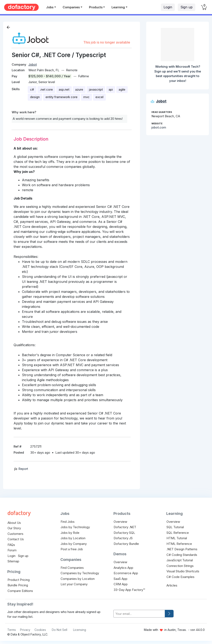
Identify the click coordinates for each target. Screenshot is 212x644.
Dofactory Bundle (126, 544)
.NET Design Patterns (182, 549)
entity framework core (62, 97)
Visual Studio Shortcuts (183, 571)
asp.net (64, 89)
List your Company (74, 584)
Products (96, 7)
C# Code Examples (180, 577)
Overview (120, 522)
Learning (118, 7)
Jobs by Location (73, 538)
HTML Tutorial (177, 538)
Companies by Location (78, 579)
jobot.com (159, 127)
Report (21, 469)
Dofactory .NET (125, 527)
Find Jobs (68, 522)
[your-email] (139, 614)
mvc (86, 97)
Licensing (80, 630)
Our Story (14, 528)
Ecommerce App (126, 573)
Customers (15, 534)
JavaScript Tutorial (180, 560)
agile (122, 89)
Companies (71, 7)
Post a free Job (72, 549)
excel (99, 97)
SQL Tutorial (175, 527)
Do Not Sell (60, 630)
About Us (14, 523)
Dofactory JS (123, 538)
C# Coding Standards (182, 555)
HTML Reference (179, 544)
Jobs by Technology (75, 527)
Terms (12, 630)
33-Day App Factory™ (129, 590)
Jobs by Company (74, 544)
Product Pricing (19, 580)
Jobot (33, 64)
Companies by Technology (80, 573)
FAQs (11, 545)
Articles (172, 585)
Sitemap (13, 561)
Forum (12, 550)
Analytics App (123, 568)
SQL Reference (178, 533)
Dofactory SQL (124, 533)
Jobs (50, 7)
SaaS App (121, 579)
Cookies (40, 630)
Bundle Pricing (18, 585)
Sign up (187, 7)
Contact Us (16, 539)
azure (79, 89)
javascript (96, 89)
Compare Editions (20, 591)
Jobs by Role (70, 533)
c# (32, 89)
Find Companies (72, 568)
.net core (46, 89)
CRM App (121, 584)
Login (168, 7)
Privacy (25, 630)
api (111, 89)
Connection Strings (180, 566)
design (35, 97)
